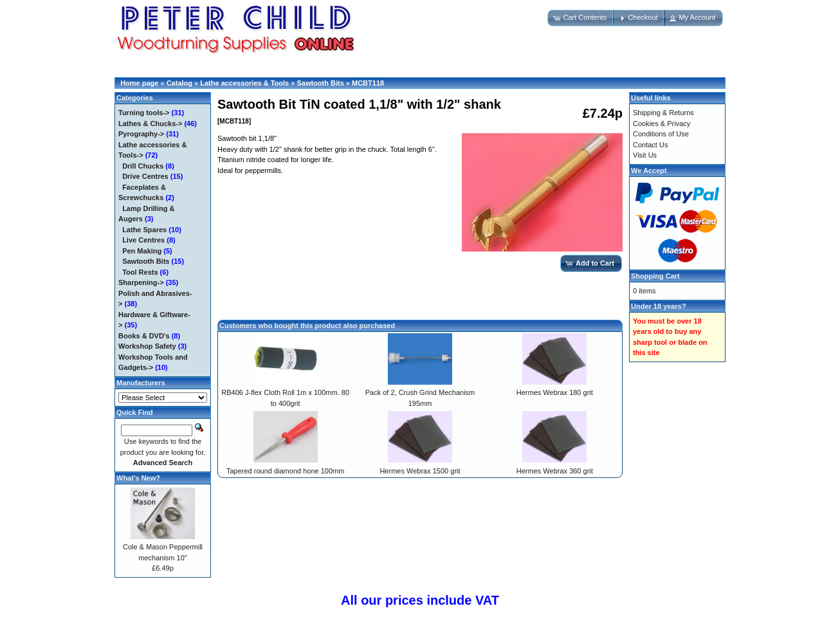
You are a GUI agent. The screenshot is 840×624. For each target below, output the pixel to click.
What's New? (138, 478)
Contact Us (650, 145)
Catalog (179, 83)
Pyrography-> (141, 134)
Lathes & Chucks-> (150, 124)
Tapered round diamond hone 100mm (285, 471)
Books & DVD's (144, 336)
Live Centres (143, 240)
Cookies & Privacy (662, 124)
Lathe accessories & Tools (244, 83)
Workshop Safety (147, 346)
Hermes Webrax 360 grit (555, 471)
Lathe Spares (144, 230)
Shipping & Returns (663, 113)
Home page (139, 83)
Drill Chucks (143, 166)
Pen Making (142, 251)
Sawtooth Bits (320, 83)
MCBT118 (368, 83)
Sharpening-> (141, 282)
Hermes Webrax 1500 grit (420, 471)
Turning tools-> (144, 113)
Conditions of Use (661, 134)
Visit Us (645, 155)
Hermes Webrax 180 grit (555, 392)
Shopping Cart (655, 276)
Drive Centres (145, 176)
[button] (581, 18)
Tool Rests (140, 272)
